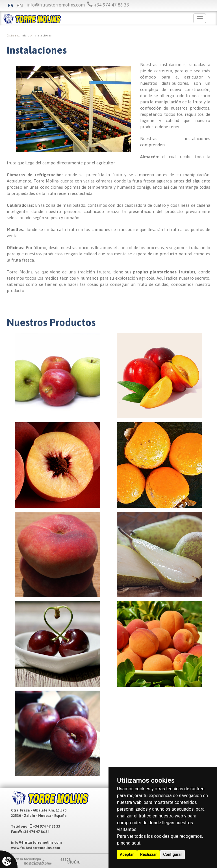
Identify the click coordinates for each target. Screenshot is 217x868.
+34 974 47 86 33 (45, 826)
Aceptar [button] (127, 854)
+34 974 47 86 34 (34, 832)
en (20, 6)
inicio (25, 35)
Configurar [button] (172, 854)
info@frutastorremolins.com (56, 5)
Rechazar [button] (148, 854)
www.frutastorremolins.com (36, 848)
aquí (136, 843)
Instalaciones (42, 35)
